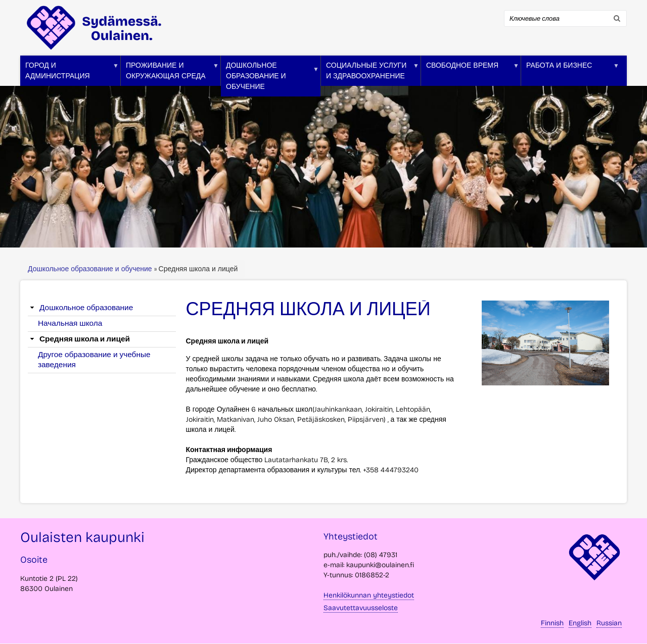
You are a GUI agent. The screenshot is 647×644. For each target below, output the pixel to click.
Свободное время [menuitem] (470, 73)
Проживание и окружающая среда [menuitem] (170, 73)
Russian (609, 623)
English (580, 623)
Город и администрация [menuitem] (70, 73)
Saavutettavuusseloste (361, 608)
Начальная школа (70, 323)
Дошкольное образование (86, 308)
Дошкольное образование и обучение (91, 269)
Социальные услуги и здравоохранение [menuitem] (370, 73)
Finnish (552, 623)
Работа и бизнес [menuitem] (570, 73)
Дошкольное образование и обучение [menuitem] (270, 79)
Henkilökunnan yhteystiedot (369, 595)
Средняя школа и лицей (85, 339)
